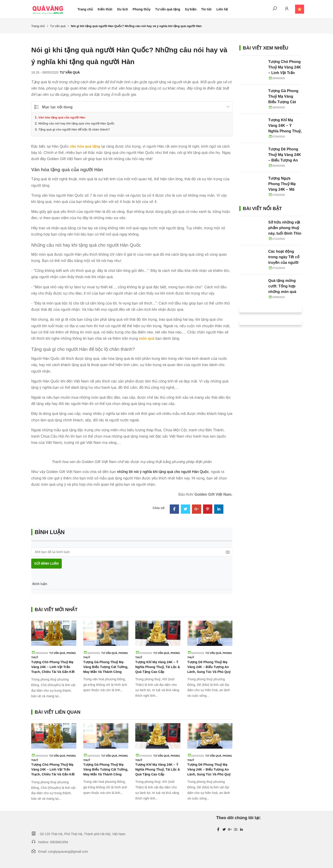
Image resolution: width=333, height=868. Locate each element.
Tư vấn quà (58, 26)
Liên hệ (222, 9)
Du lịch (123, 9)
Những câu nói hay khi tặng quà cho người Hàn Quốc (76, 123)
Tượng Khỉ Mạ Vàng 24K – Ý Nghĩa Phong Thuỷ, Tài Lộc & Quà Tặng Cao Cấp (158, 667)
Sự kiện (191, 9)
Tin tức (207, 9)
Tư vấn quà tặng (168, 9)
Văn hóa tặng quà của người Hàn (62, 117)
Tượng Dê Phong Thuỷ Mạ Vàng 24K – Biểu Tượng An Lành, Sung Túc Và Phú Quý (209, 667)
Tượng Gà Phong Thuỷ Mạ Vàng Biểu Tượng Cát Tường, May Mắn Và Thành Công (106, 667)
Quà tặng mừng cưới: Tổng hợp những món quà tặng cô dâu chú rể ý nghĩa (285, 292)
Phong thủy (142, 9)
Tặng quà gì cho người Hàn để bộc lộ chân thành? (74, 129)
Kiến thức (105, 9)
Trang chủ (85, 9)
